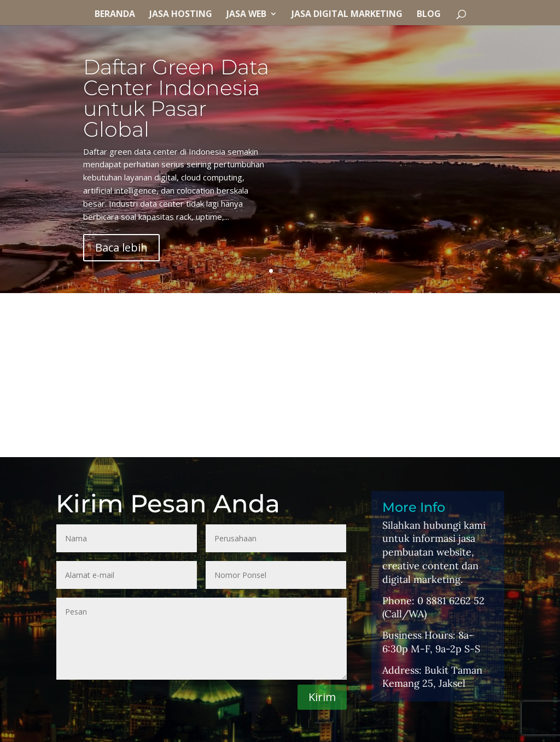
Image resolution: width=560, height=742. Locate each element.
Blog (429, 15)
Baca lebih (121, 247)
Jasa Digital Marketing (347, 15)
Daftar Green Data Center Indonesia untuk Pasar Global (176, 98)
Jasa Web (246, 15)
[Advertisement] (280, 375)
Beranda (115, 15)
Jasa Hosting (181, 15)
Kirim (322, 697)
